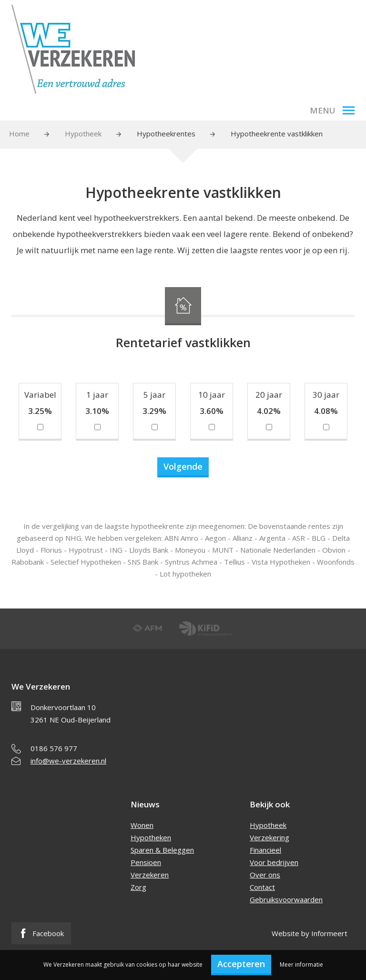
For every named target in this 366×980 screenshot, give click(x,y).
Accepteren (241, 964)
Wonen (142, 825)
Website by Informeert (310, 933)
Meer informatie (301, 965)
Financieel (265, 850)
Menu (332, 110)
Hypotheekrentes (166, 134)
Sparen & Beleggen (162, 850)
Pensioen (146, 862)
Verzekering (269, 837)
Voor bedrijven (274, 862)
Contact (262, 887)
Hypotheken (151, 837)
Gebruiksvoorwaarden (286, 899)
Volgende (183, 466)
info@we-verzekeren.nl (68, 761)
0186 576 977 (54, 748)
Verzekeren (150, 875)
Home (19, 134)
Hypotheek (83, 134)
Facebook (41, 933)
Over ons (265, 875)
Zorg (138, 887)
